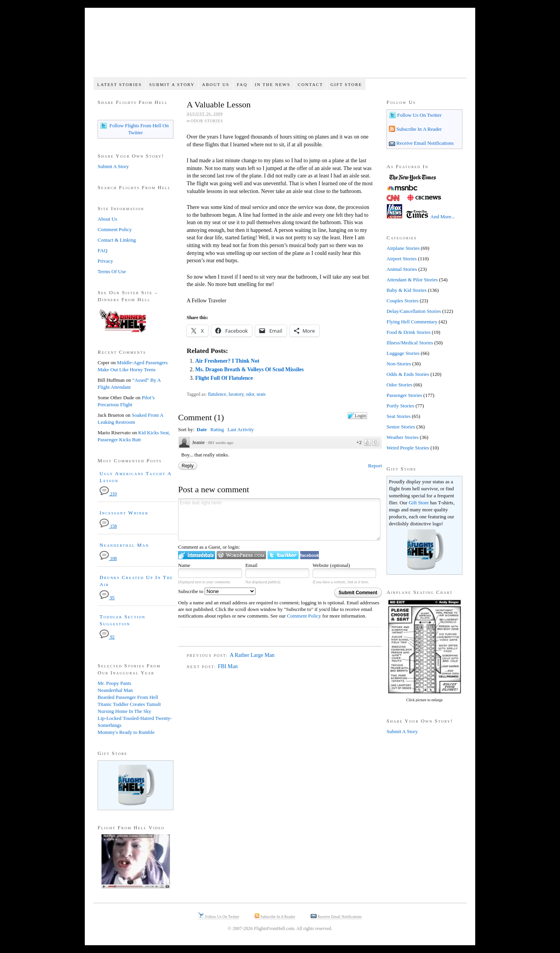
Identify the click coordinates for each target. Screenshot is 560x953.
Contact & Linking (117, 240)
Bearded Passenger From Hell (128, 697)
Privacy (105, 261)
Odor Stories (207, 121)
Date (202, 429)
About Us (216, 84)
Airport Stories (402, 259)
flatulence (217, 394)
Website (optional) (331, 565)
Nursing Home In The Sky (124, 711)
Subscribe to (217, 591)
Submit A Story (172, 84)
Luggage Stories (403, 353)
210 (108, 494)
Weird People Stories (408, 448)
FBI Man (228, 666)
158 (108, 526)
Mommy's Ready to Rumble (126, 732)
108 (108, 559)
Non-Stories (399, 364)
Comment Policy (304, 616)
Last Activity (241, 429)
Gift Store (346, 84)
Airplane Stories (403, 248)
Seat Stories (399, 416)
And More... (443, 217)
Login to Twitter (283, 555)
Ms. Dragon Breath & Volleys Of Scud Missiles (249, 369)
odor (250, 394)
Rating (217, 429)
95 (107, 598)
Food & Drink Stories (409, 332)
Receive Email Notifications (424, 143)
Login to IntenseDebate (197, 555)
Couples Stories (402, 301)
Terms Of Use (112, 271)
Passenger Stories (404, 395)
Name (184, 565)
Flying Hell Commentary (412, 322)
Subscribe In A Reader (418, 129)
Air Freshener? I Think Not (227, 361)
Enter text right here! (279, 519)
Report (375, 466)
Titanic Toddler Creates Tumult (129, 704)
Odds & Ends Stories (408, 374)
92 (107, 637)
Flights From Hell (280, 47)
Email (251, 565)
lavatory (236, 394)
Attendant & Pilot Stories (412, 280)
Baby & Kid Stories (407, 290)
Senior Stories (401, 427)
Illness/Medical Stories (410, 343)
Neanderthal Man (124, 545)
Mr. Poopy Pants (114, 683)
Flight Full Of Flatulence (224, 378)
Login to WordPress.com (241, 555)
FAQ (242, 84)
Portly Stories (400, 406)
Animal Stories (402, 269)
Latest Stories (120, 84)
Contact (311, 84)
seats (261, 394)
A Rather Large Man (252, 655)
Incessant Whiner (124, 513)
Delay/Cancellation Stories (414, 311)
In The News (272, 84)
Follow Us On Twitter (419, 115)
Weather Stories (402, 437)
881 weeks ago (221, 442)
